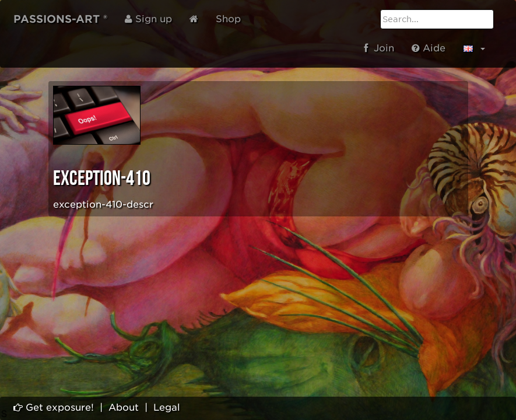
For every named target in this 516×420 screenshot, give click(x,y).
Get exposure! (54, 407)
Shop (228, 19)
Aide (429, 48)
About (124, 407)
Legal (167, 407)
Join (379, 48)
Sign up (148, 19)
